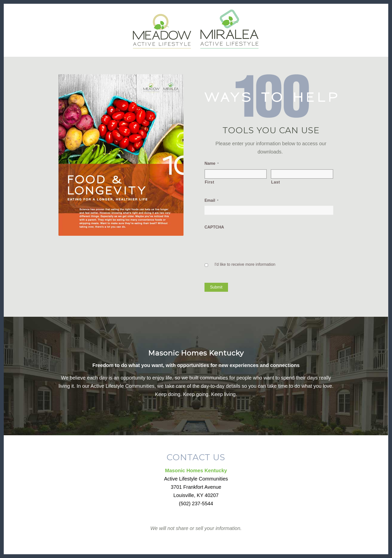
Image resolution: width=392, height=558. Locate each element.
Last (275, 182)
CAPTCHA (214, 227)
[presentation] (242, 242)
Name (212, 163)
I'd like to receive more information (245, 264)
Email (211, 200)
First (209, 182)
